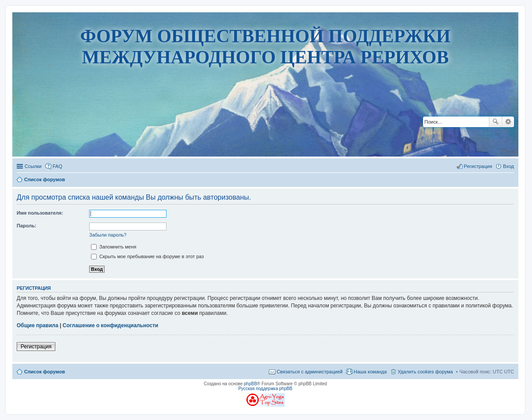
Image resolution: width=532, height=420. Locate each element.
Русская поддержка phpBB (265, 389)
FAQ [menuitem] (58, 166)
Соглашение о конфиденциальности (111, 325)
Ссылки (33, 166)
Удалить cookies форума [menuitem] (425, 372)
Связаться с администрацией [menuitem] (310, 372)
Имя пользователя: (40, 213)
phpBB (250, 384)
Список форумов (45, 372)
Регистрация (36, 347)
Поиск (496, 122)
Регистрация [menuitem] (478, 166)
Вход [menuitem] (508, 166)
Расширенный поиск (508, 122)
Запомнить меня (114, 247)
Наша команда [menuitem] (370, 372)
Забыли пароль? (108, 235)
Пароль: (27, 226)
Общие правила (38, 325)
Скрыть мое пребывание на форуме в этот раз (147, 256)
